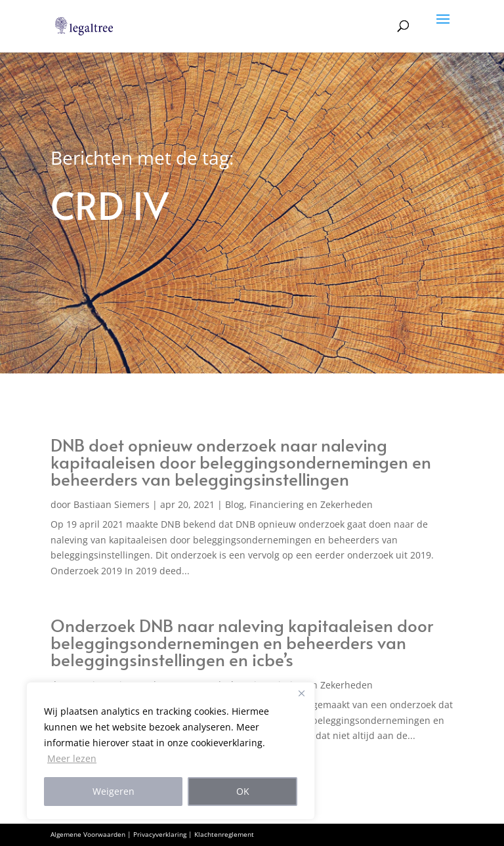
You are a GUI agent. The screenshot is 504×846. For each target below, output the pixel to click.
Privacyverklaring (160, 834)
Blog (235, 504)
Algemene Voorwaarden (88, 834)
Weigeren (114, 791)
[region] (171, 751)
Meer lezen (72, 758)
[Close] (301, 693)
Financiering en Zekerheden (311, 504)
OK (243, 791)
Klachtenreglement (224, 834)
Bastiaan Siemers (112, 504)
